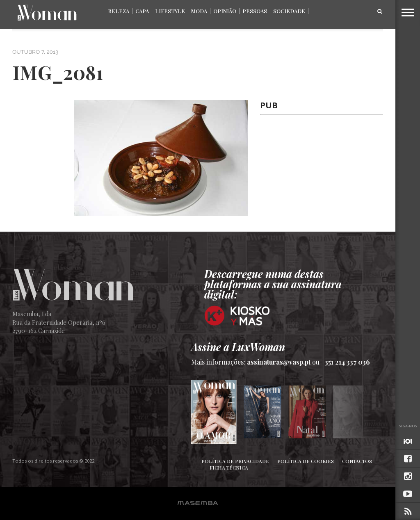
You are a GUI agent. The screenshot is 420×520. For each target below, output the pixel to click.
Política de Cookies (306, 461)
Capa (142, 11)
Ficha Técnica (229, 468)
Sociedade (289, 11)
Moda (199, 11)
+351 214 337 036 (346, 362)
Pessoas (255, 11)
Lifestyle (170, 11)
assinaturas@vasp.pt (279, 362)
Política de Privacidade (235, 461)
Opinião (225, 11)
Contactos (357, 461)
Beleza (119, 11)
